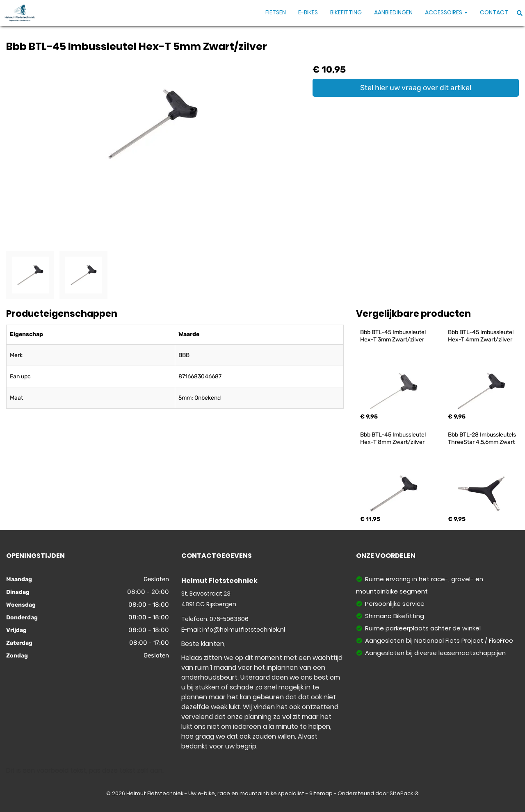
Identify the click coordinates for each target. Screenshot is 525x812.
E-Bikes (308, 12)
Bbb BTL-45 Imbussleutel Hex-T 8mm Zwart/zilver (394, 438)
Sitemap (321, 793)
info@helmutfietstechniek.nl (244, 630)
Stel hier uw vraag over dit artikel (416, 88)
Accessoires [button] (446, 12)
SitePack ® (404, 793)
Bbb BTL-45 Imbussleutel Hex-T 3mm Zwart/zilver (394, 336)
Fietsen (276, 12)
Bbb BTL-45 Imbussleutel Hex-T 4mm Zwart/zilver (481, 336)
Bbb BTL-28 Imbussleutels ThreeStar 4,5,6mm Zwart (483, 438)
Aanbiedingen (393, 12)
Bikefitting (346, 12)
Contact (494, 12)
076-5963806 (229, 619)
